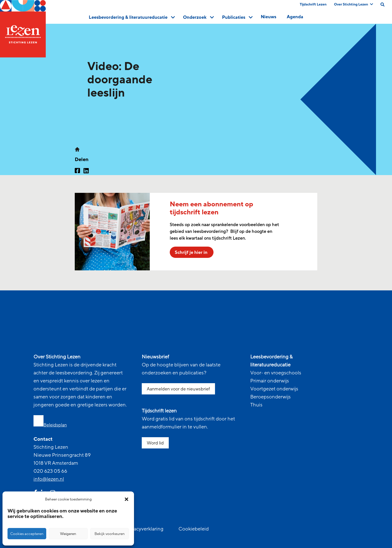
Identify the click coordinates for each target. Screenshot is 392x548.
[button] (126, 499)
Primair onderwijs (270, 381)
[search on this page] (382, 5)
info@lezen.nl (49, 479)
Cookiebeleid (194, 529)
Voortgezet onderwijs (274, 389)
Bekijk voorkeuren (110, 534)
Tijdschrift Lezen (313, 4)
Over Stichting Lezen (353, 4)
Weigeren (68, 534)
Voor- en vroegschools (276, 373)
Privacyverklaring (144, 529)
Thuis (256, 405)
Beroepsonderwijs (270, 397)
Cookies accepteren (27, 534)
